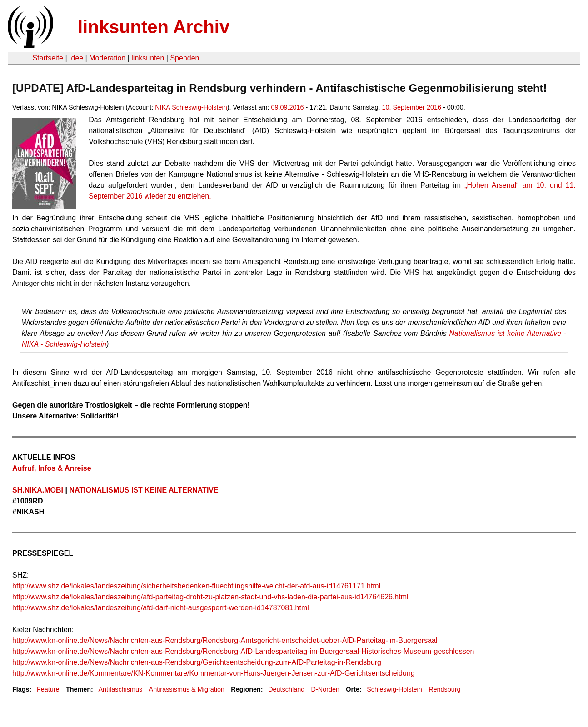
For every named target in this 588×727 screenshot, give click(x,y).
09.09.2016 (287, 107)
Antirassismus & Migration (187, 689)
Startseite (48, 58)
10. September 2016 (411, 107)
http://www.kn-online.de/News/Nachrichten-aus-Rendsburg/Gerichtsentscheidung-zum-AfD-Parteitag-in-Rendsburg (197, 662)
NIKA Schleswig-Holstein (191, 107)
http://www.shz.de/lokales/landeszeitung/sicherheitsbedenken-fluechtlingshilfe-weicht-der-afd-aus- (169, 586)
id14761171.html (354, 586)
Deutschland (286, 689)
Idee (76, 58)
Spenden (184, 58)
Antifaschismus (120, 689)
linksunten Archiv (154, 27)
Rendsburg (444, 689)
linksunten (148, 58)
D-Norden (325, 689)
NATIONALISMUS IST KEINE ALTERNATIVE (144, 490)
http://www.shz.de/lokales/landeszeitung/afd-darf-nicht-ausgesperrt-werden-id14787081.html (161, 608)
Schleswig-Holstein (394, 689)
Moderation (107, 58)
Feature (48, 689)
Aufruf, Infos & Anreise (52, 468)
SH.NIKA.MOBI (39, 490)
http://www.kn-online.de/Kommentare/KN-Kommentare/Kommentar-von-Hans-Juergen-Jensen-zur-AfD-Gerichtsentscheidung (214, 673)
